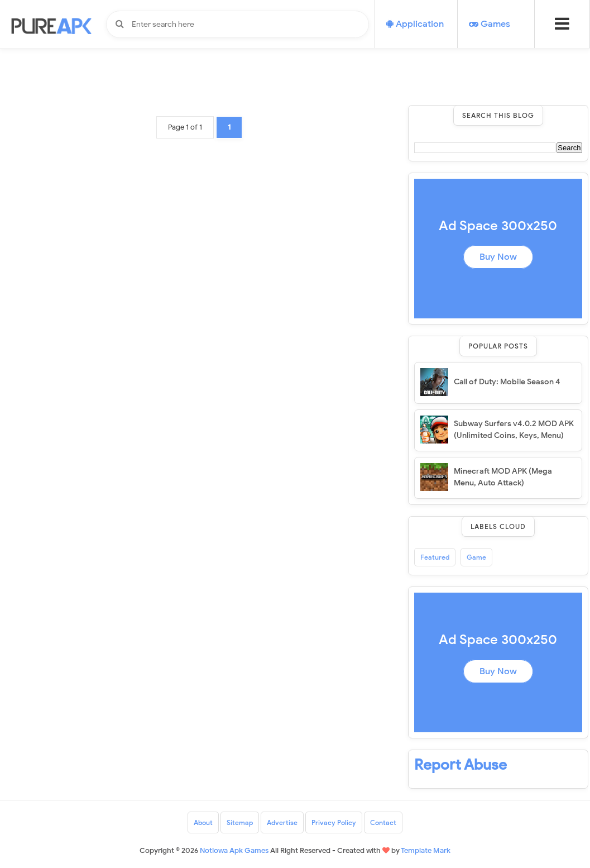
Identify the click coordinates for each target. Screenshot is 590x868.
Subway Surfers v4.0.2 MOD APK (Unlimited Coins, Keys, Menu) (514, 430)
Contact (383, 822)
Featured (435, 557)
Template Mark (426, 850)
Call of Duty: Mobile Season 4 (507, 382)
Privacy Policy (334, 822)
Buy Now (498, 257)
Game (476, 557)
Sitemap (240, 822)
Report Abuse (461, 765)
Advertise (282, 822)
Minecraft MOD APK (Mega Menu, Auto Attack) (503, 477)
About (203, 822)
